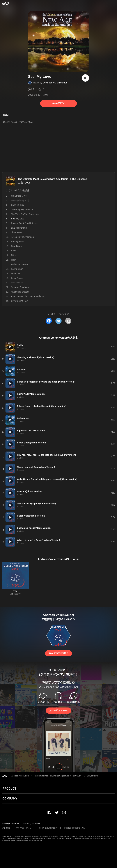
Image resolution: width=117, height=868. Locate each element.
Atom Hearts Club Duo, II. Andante (27, 296)
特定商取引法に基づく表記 (74, 828)
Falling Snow (17, 269)
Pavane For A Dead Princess (25, 223)
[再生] (85, 78)
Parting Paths (18, 242)
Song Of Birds (18, 205)
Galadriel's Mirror (19, 196)
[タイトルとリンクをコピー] (68, 321)
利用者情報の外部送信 (48, 828)
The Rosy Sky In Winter (22, 210)
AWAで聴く (58, 103)
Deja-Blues (16, 246)
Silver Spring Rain (20, 301)
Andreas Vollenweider (55, 83)
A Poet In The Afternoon (22, 237)
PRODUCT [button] (9, 789)
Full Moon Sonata (19, 264)
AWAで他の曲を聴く (58, 653)
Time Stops (16, 232)
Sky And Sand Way (20, 287)
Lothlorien (16, 273)
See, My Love (93, 776)
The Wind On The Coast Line (25, 214)
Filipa (14, 255)
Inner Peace (17, 278)
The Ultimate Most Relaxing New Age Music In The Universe (52, 179)
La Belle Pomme (19, 228)
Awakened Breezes (20, 292)
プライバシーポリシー (24, 828)
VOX (15, 591)
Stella (14, 251)
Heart (14, 260)
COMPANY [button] (10, 798)
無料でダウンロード (58, 711)
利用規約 (6, 828)
